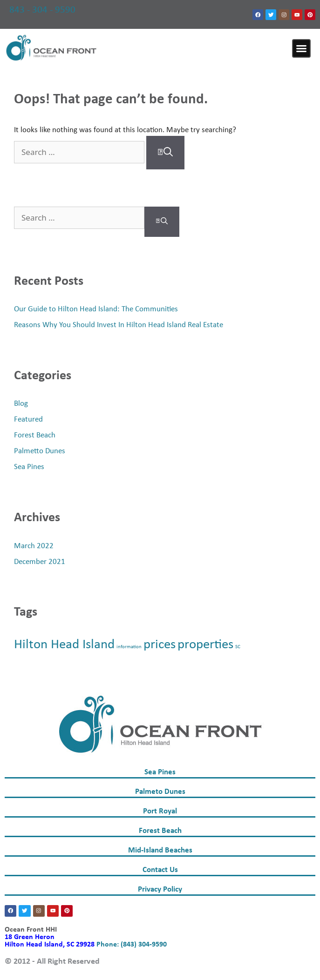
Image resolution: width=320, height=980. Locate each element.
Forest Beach (35, 435)
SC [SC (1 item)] (238, 647)
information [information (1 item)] (129, 647)
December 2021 (40, 562)
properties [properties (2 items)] (205, 645)
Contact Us (160, 870)
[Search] (165, 153)
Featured (28, 420)
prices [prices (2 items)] (160, 645)
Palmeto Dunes (160, 792)
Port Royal (160, 811)
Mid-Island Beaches (160, 850)
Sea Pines (29, 467)
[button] (301, 48)
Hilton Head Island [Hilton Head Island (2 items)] (64, 645)
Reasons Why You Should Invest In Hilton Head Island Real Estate (119, 325)
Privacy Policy (160, 889)
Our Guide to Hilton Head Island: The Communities (96, 309)
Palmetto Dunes (40, 451)
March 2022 (34, 546)
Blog (21, 404)
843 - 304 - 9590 (42, 10)
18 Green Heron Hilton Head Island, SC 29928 (51, 941)
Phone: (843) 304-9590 (132, 945)
